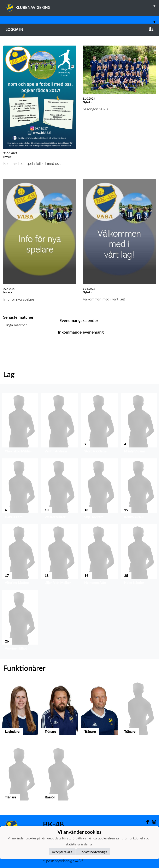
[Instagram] (152, 822)
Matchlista (13, 341)
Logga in (79, 29)
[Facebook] (146, 822)
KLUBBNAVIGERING (82, 6)
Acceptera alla (62, 852)
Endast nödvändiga (93, 852)
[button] (20, 424)
